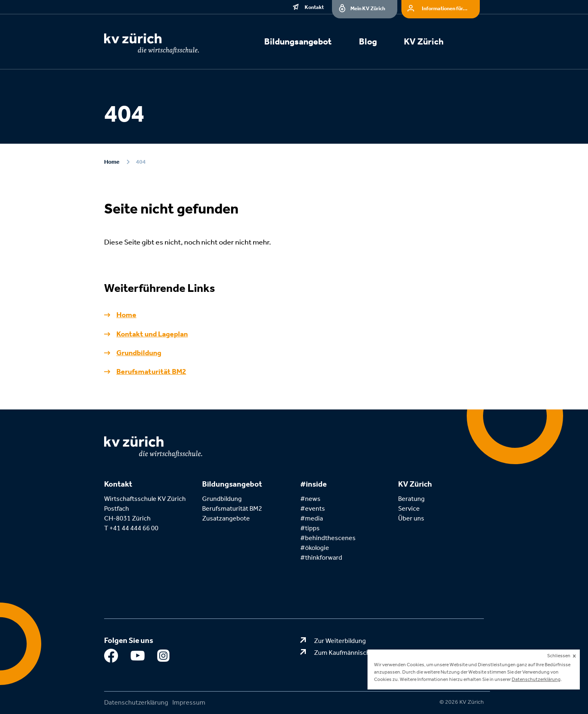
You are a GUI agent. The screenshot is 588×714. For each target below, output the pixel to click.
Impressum (189, 702)
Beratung (411, 499)
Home (112, 162)
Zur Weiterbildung (340, 641)
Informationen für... (445, 8)
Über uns (411, 518)
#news (310, 499)
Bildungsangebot (298, 42)
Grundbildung (139, 353)
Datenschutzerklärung (136, 702)
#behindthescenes (328, 538)
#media (312, 518)
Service (409, 508)
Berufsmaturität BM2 (151, 371)
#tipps (310, 528)
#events (313, 508)
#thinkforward (321, 557)
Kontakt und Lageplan (152, 334)
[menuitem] (307, 43)
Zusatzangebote (226, 518)
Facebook (111, 657)
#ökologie (315, 548)
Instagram (164, 657)
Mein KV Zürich (368, 8)
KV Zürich (424, 42)
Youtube (138, 657)
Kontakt (314, 7)
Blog (368, 42)
